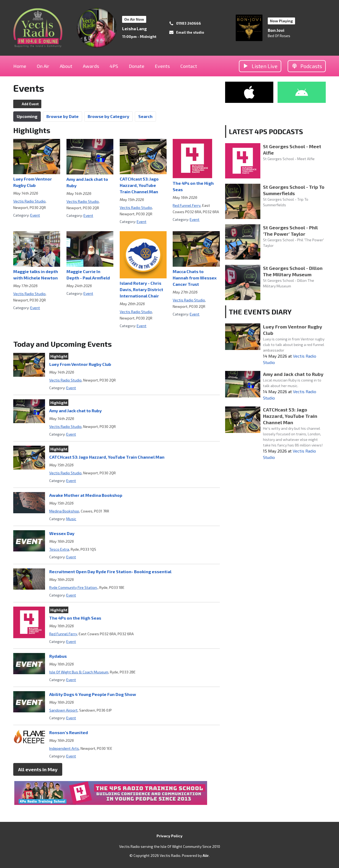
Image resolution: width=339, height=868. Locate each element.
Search (145, 116)
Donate (137, 66)
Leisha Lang (134, 29)
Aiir (206, 855)
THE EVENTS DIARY (260, 312)
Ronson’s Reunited (69, 732)
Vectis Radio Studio (29, 201)
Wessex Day (62, 533)
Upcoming (27, 116)
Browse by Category (108, 116)
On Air (43, 66)
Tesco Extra (59, 549)
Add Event (30, 104)
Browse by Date (63, 116)
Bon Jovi (276, 30)
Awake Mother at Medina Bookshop (86, 495)
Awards (91, 66)
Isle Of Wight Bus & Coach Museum (79, 672)
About (66, 66)
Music (71, 519)
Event (35, 215)
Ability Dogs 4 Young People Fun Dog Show (93, 694)
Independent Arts (64, 748)
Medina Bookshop (64, 511)
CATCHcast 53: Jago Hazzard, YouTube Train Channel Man (139, 185)
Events (162, 66)
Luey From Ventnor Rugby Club (80, 364)
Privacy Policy (169, 836)
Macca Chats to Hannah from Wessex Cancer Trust (195, 278)
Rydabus (58, 656)
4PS (114, 66)
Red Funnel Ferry (187, 205)
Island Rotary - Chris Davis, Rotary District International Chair (141, 289)
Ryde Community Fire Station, (73, 587)
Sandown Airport (63, 710)
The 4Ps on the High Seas (75, 618)
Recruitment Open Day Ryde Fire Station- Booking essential (110, 571)
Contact (189, 66)
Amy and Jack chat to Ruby (75, 411)
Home (20, 66)
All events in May (38, 769)
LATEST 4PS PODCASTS (266, 131)
